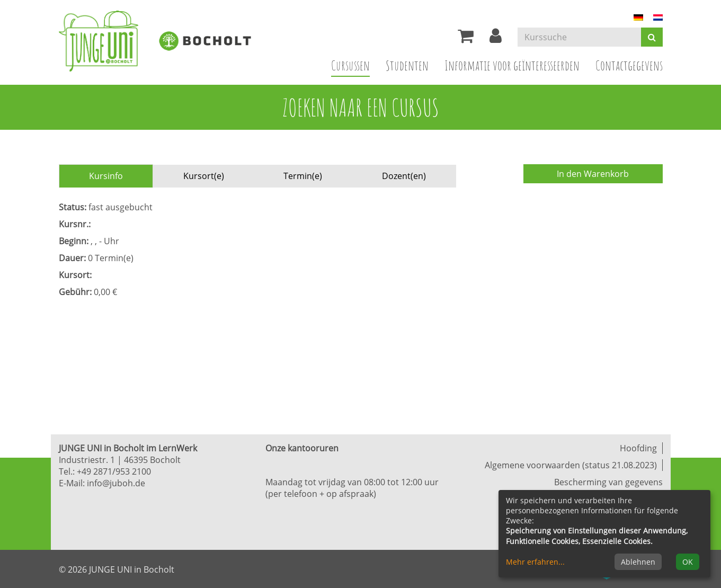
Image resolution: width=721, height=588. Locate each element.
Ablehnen (638, 562)
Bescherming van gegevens (608, 482)
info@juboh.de (116, 483)
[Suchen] (652, 37)
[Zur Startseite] (106, 41)
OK (688, 562)
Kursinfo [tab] (106, 176)
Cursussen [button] (354, 65)
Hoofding (638, 448)
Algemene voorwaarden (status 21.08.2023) (571, 465)
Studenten (407, 65)
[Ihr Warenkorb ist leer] (466, 39)
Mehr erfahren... (535, 562)
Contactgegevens (629, 65)
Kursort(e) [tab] (204, 176)
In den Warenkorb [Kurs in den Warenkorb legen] (593, 174)
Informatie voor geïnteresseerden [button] (512, 65)
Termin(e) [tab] (303, 176)
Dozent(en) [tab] (404, 176)
